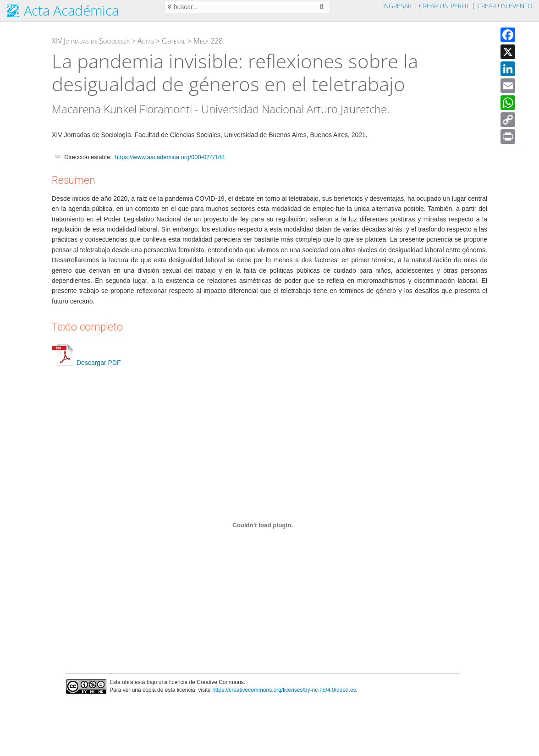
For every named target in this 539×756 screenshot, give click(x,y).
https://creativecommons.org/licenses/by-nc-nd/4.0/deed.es (284, 690)
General (174, 41)
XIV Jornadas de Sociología (91, 41)
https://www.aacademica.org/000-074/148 (170, 157)
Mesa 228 (208, 41)
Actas (146, 41)
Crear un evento (505, 6)
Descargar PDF (86, 363)
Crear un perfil (444, 6)
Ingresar (397, 6)
